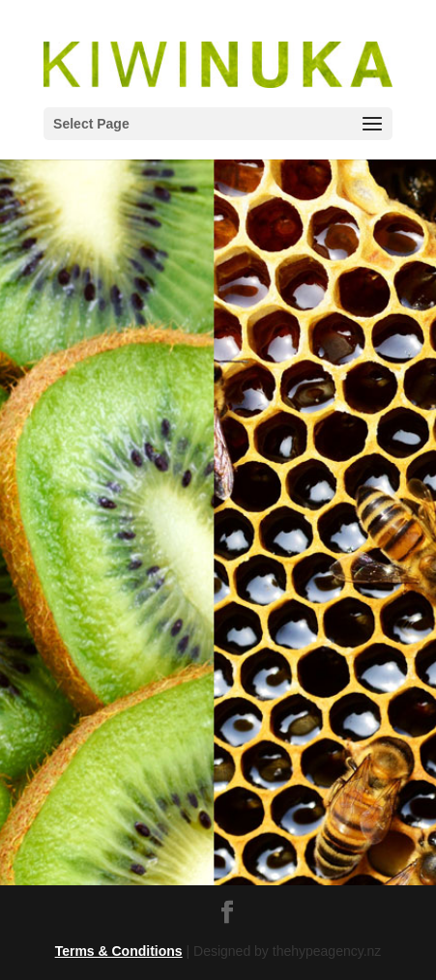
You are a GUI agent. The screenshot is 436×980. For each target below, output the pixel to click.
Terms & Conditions (119, 951)
